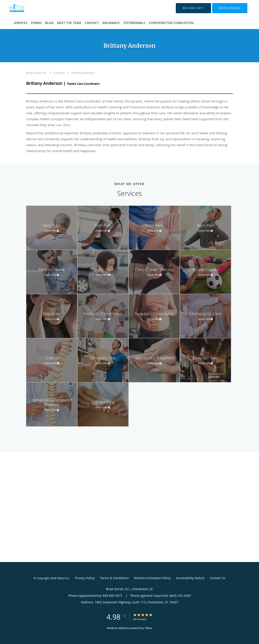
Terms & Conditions (114, 578)
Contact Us (218, 578)
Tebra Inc (63, 578)
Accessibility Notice (190, 578)
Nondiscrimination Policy (152, 578)
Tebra (148, 628)
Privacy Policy (85, 578)
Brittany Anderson (83, 73)
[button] (230, 8)
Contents (60, 73)
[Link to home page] (11, 8)
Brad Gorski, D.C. (37, 73)
